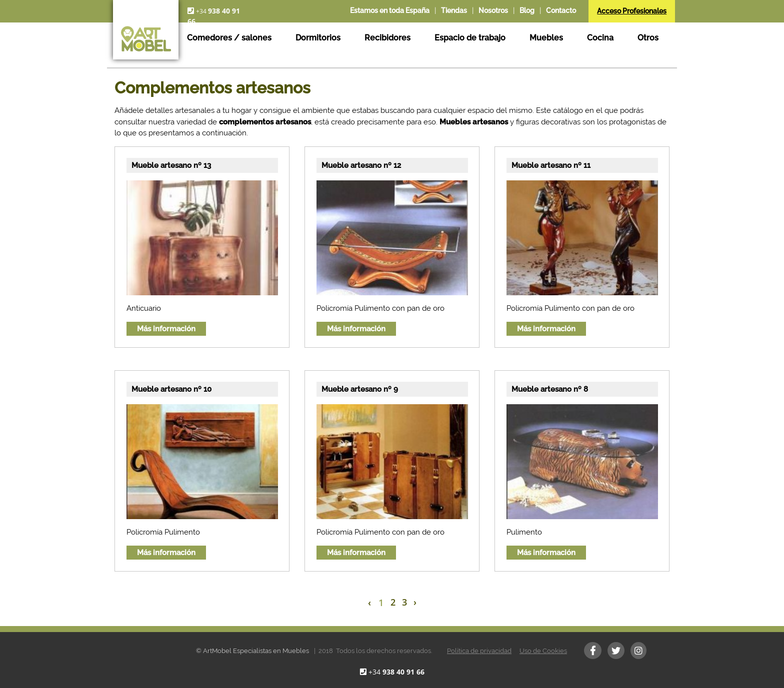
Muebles (546, 38)
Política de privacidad (479, 651)
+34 (396, 672)
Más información (166, 329)
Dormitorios (318, 38)
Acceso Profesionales (632, 11)
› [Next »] (415, 602)
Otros (648, 38)
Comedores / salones (229, 38)
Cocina (600, 38)
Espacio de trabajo (470, 38)
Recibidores (387, 38)
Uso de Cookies (543, 651)
